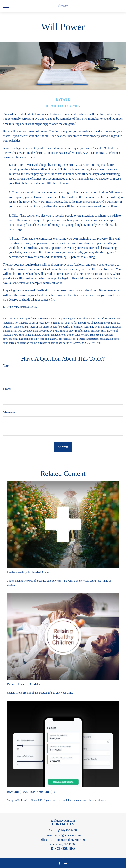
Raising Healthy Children (24, 684)
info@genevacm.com (68, 835)
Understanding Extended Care (28, 572)
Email (7, 389)
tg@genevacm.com (63, 820)
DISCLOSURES (63, 849)
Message (9, 412)
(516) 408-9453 (68, 830)
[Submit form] (63, 447)
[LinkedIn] (66, 863)
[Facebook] (60, 863)
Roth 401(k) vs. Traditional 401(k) (31, 792)
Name (7, 366)
